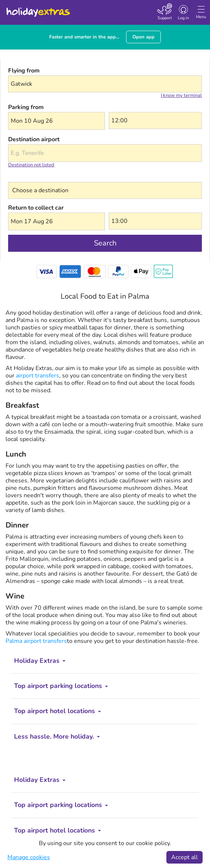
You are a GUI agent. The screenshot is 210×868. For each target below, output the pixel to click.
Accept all (184, 857)
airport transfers (38, 376)
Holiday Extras (38, 9)
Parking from (26, 107)
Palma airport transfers (36, 641)
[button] (57, 121)
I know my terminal (181, 95)
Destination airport (34, 139)
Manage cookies (29, 857)
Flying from (24, 71)
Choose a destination (37, 177)
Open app (143, 37)
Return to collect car (36, 208)
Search (105, 243)
